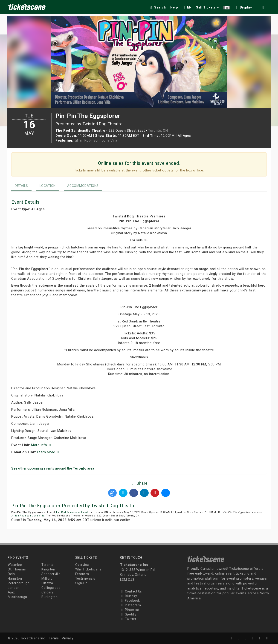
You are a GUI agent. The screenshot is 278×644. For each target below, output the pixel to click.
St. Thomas (17, 569)
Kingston (48, 569)
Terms (54, 638)
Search (158, 7)
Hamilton (15, 578)
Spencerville (51, 574)
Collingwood (51, 588)
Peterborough (19, 583)
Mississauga (17, 597)
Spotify (128, 614)
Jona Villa (109, 140)
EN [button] (187, 7)
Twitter (128, 619)
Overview (83, 565)
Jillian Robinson (87, 140)
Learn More (49, 452)
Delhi (12, 574)
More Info (42, 445)
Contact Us (131, 591)
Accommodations (83, 186)
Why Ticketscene (88, 569)
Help (174, 7)
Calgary (47, 592)
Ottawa (47, 583)
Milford (47, 578)
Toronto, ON (158, 131)
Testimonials (85, 578)
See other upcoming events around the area (53, 468)
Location (48, 186)
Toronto (48, 565)
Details (21, 186)
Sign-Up (81, 583)
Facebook (130, 601)
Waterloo (15, 565)
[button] (227, 7)
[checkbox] (243, 7)
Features (82, 574)
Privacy (68, 638)
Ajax (11, 592)
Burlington (49, 597)
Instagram (131, 605)
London (14, 588)
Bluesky (129, 596)
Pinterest (130, 610)
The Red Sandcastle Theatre (73, 512)
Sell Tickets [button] (207, 7)
